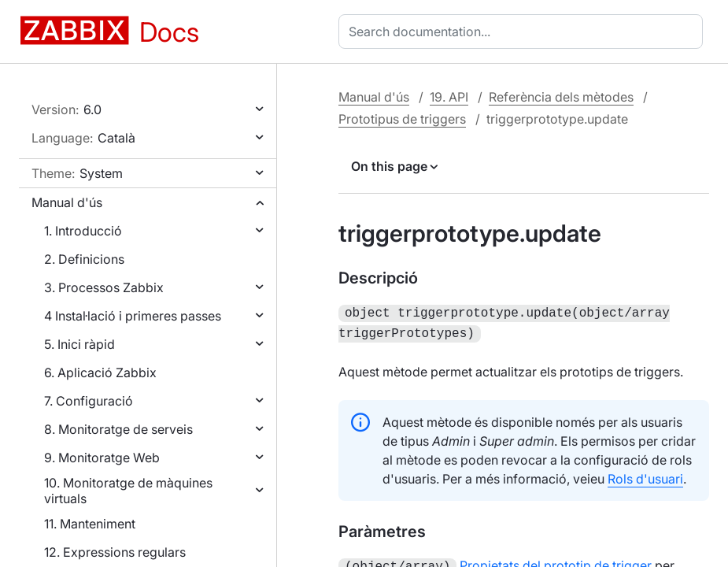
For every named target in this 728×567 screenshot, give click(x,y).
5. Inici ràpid (79, 344)
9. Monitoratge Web (102, 458)
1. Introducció (83, 231)
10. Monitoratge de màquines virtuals (128, 491)
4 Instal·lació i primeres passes (133, 316)
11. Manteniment (90, 524)
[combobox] (524, 31)
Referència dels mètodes (561, 97)
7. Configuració (89, 401)
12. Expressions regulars (115, 552)
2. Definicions (84, 259)
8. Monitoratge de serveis (118, 429)
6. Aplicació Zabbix (100, 372)
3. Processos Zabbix (104, 287)
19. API (449, 97)
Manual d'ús (67, 202)
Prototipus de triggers (402, 119)
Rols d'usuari (645, 476)
